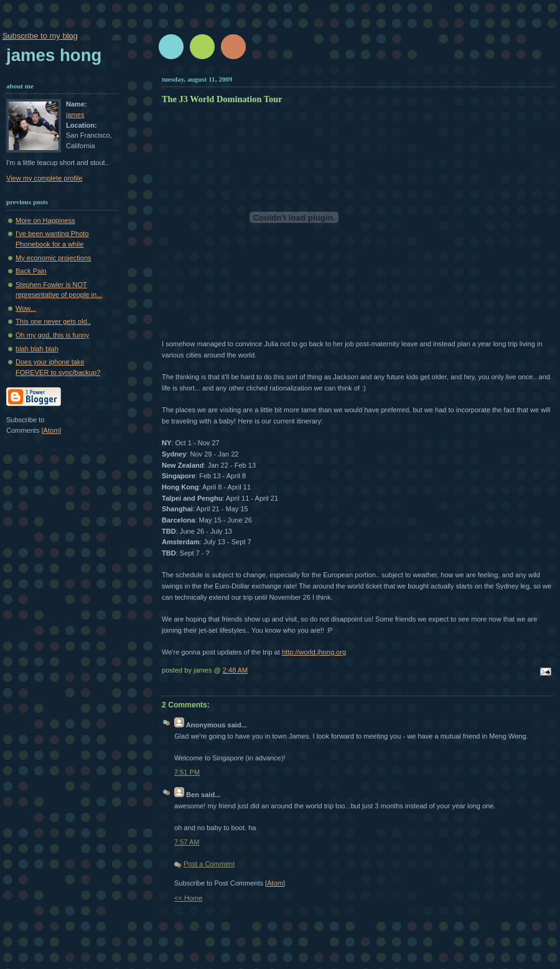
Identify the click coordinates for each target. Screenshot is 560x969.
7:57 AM (187, 842)
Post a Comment (209, 864)
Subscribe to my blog (40, 36)
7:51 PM (187, 772)
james (75, 115)
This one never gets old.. (53, 321)
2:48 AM (236, 670)
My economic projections (54, 258)
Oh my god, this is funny (53, 335)
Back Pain (31, 271)
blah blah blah (37, 349)
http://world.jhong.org (314, 652)
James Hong (54, 55)
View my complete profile (44, 178)
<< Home (188, 898)
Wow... (26, 308)
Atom (275, 883)
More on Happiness (45, 220)
